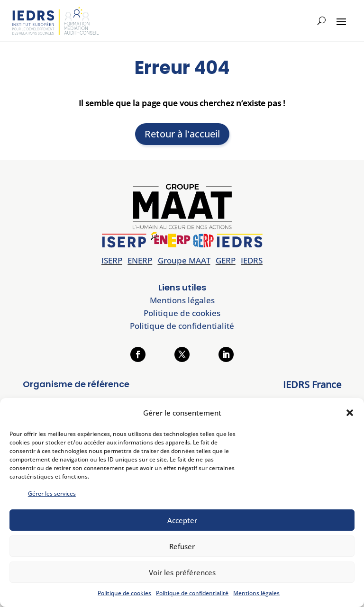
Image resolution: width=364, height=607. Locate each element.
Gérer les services (52, 494)
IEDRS (252, 260)
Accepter (182, 520)
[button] (350, 413)
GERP (226, 260)
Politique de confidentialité (192, 593)
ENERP (140, 260)
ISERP (112, 260)
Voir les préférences (182, 572)
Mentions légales (256, 593)
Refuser (182, 546)
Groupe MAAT (184, 260)
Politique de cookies (124, 593)
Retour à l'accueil (182, 134)
